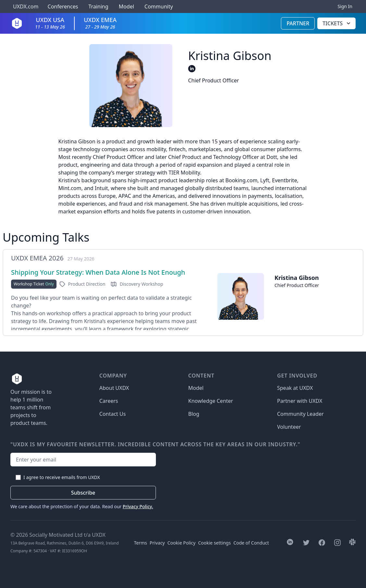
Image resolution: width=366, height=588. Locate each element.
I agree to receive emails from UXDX (62, 477)
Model (126, 6)
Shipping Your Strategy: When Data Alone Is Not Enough (98, 272)
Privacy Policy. (138, 506)
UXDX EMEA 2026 (37, 258)
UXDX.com (26, 6)
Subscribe (83, 493)
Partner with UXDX (300, 401)
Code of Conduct (251, 543)
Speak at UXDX (295, 388)
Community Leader (300, 414)
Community (159, 6)
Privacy (157, 543)
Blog (194, 414)
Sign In (345, 6)
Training (98, 6)
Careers (109, 401)
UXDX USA (50, 23)
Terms (141, 543)
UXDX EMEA (100, 23)
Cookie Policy (182, 543)
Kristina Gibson (297, 278)
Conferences (62, 6)
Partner (298, 23)
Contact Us (113, 414)
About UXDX (114, 388)
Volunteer (289, 427)
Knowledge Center (211, 401)
